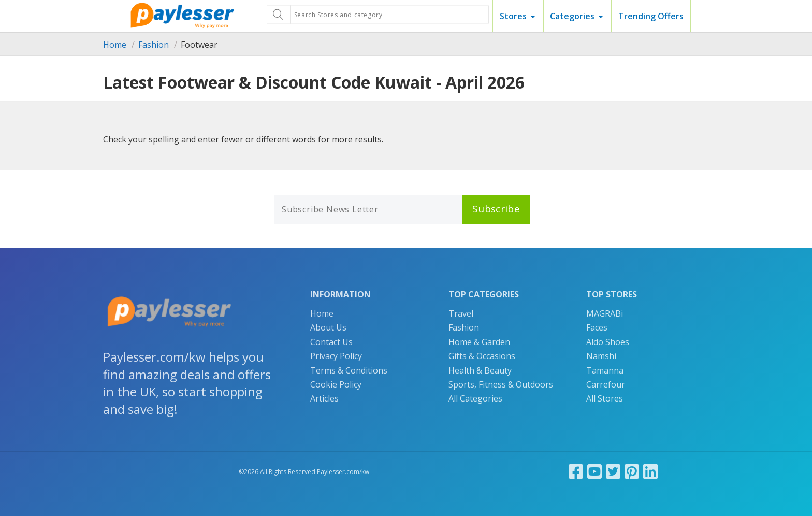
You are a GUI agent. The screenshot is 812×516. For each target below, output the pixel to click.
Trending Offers (651, 16)
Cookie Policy (336, 384)
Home (115, 45)
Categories (572, 16)
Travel (461, 313)
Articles (324, 398)
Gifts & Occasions (482, 356)
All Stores (605, 398)
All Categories (475, 398)
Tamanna (605, 370)
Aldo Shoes (608, 342)
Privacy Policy (336, 356)
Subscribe (496, 209)
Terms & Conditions (349, 370)
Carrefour (606, 384)
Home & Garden (479, 342)
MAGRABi (605, 313)
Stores (513, 16)
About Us (328, 327)
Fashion (154, 45)
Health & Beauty (480, 370)
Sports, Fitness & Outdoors (501, 384)
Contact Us (331, 342)
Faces (597, 327)
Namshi (601, 356)
